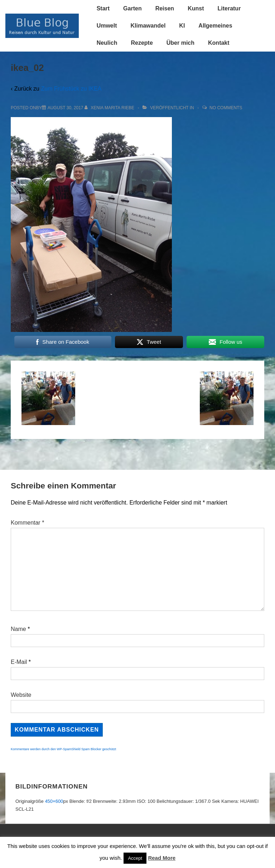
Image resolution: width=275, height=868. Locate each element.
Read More (162, 858)
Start (103, 8)
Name (18, 629)
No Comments (226, 108)
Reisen (165, 8)
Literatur (229, 8)
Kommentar (27, 523)
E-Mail (19, 662)
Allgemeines (215, 26)
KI (182, 26)
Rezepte (142, 43)
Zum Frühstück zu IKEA (71, 89)
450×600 (54, 801)
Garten (132, 8)
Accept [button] (135, 858)
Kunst (196, 8)
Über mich (180, 43)
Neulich (107, 43)
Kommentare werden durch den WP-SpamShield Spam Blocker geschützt (63, 749)
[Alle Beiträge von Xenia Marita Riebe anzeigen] (110, 108)
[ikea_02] (66, 108)
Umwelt (107, 26)
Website (21, 695)
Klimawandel (148, 26)
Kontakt (219, 43)
